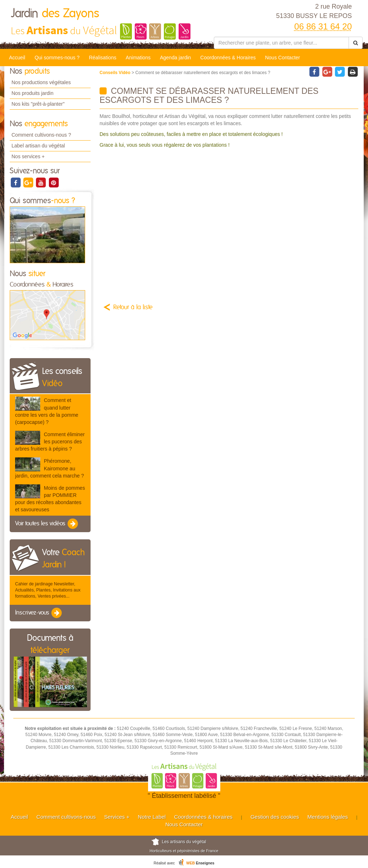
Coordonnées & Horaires (228, 58)
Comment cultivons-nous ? (41, 135)
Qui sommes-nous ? (57, 58)
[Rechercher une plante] (281, 43)
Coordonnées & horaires (203, 817)
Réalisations (102, 58)
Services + (117, 817)
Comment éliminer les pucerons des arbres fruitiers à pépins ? (50, 442)
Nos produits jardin (33, 93)
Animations (138, 58)
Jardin (55, 14)
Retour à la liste (133, 307)
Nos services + (28, 156)
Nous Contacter (282, 58)
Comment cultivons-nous (66, 817)
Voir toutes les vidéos (47, 524)
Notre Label (152, 817)
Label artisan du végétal (38, 146)
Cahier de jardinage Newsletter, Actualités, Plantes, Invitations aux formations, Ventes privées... (48, 590)
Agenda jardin (175, 58)
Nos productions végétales (41, 82)
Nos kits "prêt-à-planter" (38, 104)
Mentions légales (328, 817)
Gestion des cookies (275, 817)
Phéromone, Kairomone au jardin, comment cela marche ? (49, 468)
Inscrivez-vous (39, 613)
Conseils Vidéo (116, 73)
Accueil (17, 58)
